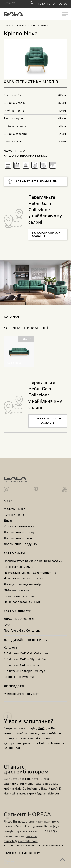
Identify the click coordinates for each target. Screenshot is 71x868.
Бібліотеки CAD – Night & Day (25, 659)
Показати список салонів (46, 234)
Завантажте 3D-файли (33, 182)
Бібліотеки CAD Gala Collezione (26, 653)
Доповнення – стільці (19, 532)
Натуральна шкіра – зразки (23, 578)
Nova (8, 151)
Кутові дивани (14, 515)
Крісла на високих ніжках (25, 156)
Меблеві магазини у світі (22, 694)
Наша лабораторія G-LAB (22, 602)
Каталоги (10, 647)
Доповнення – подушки (21, 544)
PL (39, 4)
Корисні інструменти (19, 677)
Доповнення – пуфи (18, 538)
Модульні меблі (15, 509)
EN (44, 4)
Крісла (20, 151)
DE (61, 4)
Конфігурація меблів (18, 567)
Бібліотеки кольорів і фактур (25, 671)
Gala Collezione (15, 25)
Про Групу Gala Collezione (22, 630)
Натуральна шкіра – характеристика (30, 573)
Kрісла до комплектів (19, 526)
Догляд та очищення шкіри (23, 584)
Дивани (9, 520)
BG (65, 4)
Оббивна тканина (16, 590)
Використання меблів (19, 596)
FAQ (7, 625)
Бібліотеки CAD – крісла (21, 665)
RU (49, 4)
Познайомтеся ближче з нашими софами (33, 561)
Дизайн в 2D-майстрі (19, 619)
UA (55, 4)
